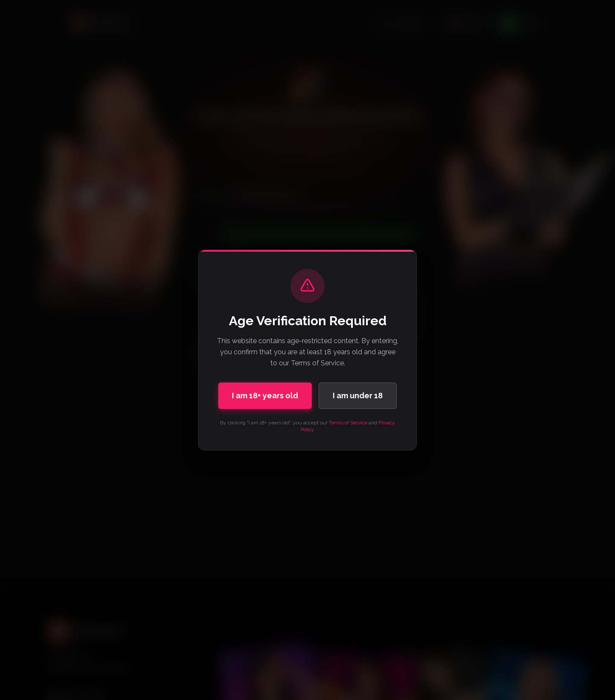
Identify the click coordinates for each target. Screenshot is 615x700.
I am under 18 (358, 396)
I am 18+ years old (265, 396)
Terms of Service (348, 423)
